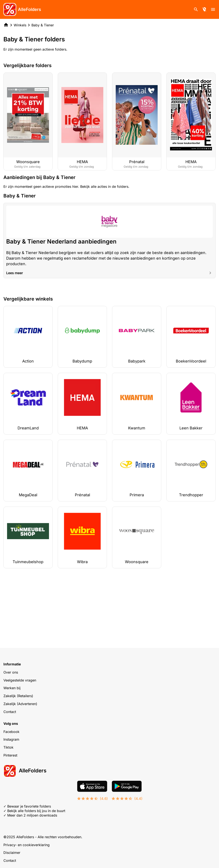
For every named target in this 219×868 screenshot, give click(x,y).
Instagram (11, 739)
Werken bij (12, 688)
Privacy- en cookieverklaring (27, 845)
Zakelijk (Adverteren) (20, 704)
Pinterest (10, 755)
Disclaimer (12, 853)
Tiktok (8, 747)
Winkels (20, 25)
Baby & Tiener (43, 25)
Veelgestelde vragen (20, 680)
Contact (10, 712)
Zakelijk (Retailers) (18, 696)
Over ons (11, 672)
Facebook (11, 732)
